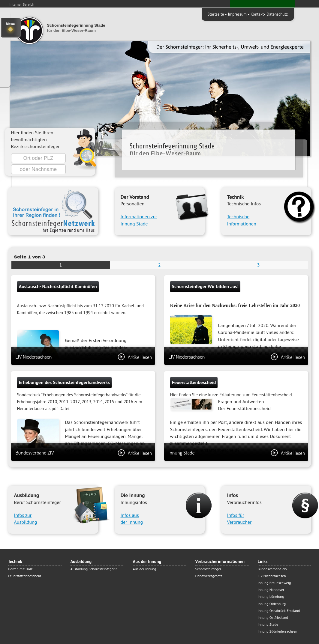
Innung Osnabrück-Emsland (279, 611)
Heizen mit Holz (20, 569)
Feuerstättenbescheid (25, 576)
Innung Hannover (271, 590)
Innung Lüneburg (271, 596)
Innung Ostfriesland (273, 617)
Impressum (237, 14)
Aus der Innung (145, 569)
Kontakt (257, 14)
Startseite (216, 14)
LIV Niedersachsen (84, 357)
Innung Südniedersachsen (278, 631)
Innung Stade (237, 453)
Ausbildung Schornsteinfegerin (94, 569)
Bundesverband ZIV (84, 453)
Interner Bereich (22, 4)
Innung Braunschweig (274, 583)
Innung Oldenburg (272, 604)
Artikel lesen (135, 357)
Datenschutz (277, 14)
